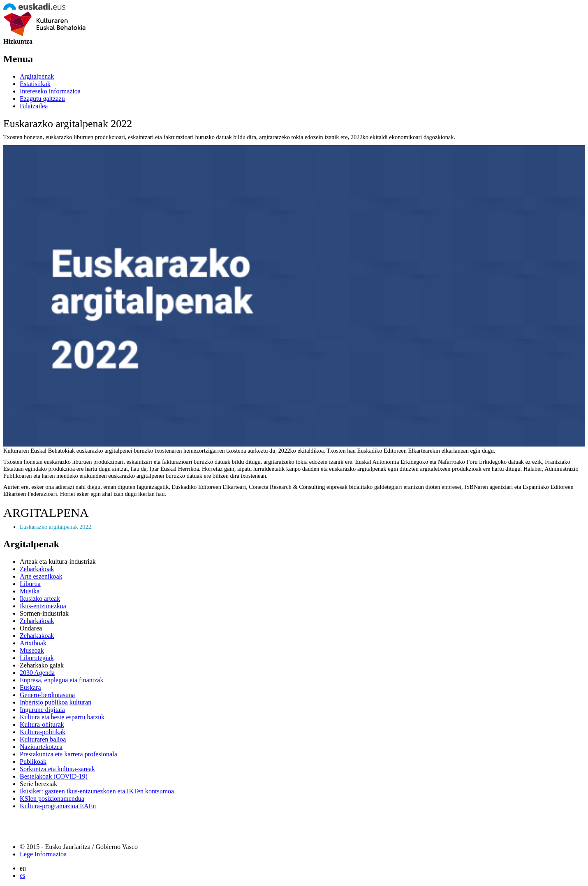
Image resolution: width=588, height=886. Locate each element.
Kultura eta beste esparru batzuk (62, 717)
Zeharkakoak (37, 569)
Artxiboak (33, 643)
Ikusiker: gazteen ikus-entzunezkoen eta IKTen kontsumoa (97, 791)
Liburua (30, 584)
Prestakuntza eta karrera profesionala (68, 754)
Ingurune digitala (42, 710)
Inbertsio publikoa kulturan (56, 702)
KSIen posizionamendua (52, 799)
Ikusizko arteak (40, 599)
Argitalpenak (37, 76)
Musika (30, 591)
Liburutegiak (37, 658)
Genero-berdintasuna (47, 695)
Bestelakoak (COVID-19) (54, 776)
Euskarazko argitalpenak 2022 (56, 527)
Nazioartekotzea (41, 747)
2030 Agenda (37, 673)
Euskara (30, 687)
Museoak (32, 650)
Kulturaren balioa (43, 739)
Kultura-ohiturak (42, 724)
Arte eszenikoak (41, 576)
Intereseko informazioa (50, 91)
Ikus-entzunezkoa (43, 606)
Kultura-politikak (43, 732)
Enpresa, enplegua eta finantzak (61, 680)
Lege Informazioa (43, 854)
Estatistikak (35, 84)
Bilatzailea (34, 106)
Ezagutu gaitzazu (42, 99)
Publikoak (33, 762)
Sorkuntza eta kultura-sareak (57, 769)
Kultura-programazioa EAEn (58, 806)
